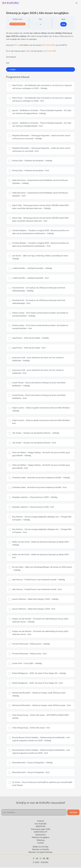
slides (28, 51)
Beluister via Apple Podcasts (40, 852)
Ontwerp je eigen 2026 (40, 830)
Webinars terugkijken (41, 838)
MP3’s (16, 45)
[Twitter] (37, 859)
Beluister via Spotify (41, 850)
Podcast (41, 821)
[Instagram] (40, 859)
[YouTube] (44, 859)
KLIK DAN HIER (48, 45)
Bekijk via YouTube (41, 847)
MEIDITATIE (41, 827)
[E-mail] (47, 859)
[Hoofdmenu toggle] (76, 3)
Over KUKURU (41, 824)
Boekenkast (40, 835)
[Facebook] (34, 859)
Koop (63, 25)
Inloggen (12, 70)
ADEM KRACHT (40, 832)
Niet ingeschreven (17, 24)
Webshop (41, 840)
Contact (41, 843)
